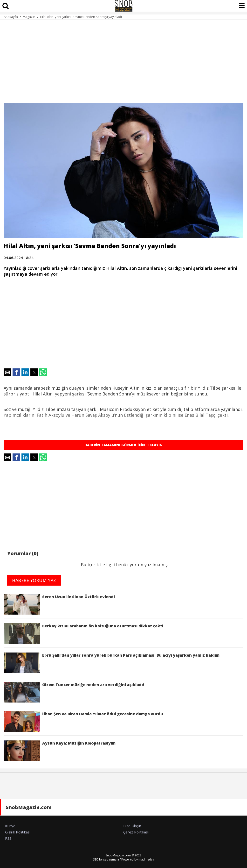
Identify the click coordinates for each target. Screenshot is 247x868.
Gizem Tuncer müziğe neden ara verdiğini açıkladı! (74, 692)
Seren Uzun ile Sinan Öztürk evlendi (59, 604)
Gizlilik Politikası (18, 832)
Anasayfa (11, 17)
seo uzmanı (111, 859)
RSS (8, 838)
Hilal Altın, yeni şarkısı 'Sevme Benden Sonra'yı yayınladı (81, 17)
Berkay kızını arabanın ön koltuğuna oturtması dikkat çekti (83, 634)
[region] (123, 59)
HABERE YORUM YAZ (34, 580)
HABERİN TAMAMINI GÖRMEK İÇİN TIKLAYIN (123, 445)
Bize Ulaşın (132, 826)
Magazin (29, 17)
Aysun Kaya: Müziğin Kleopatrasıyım (60, 751)
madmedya (146, 859)
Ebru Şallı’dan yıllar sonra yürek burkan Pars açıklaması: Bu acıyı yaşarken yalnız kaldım (113, 663)
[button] (7, 372)
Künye (10, 826)
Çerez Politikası (136, 832)
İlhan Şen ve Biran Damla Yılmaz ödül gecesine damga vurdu (83, 721)
